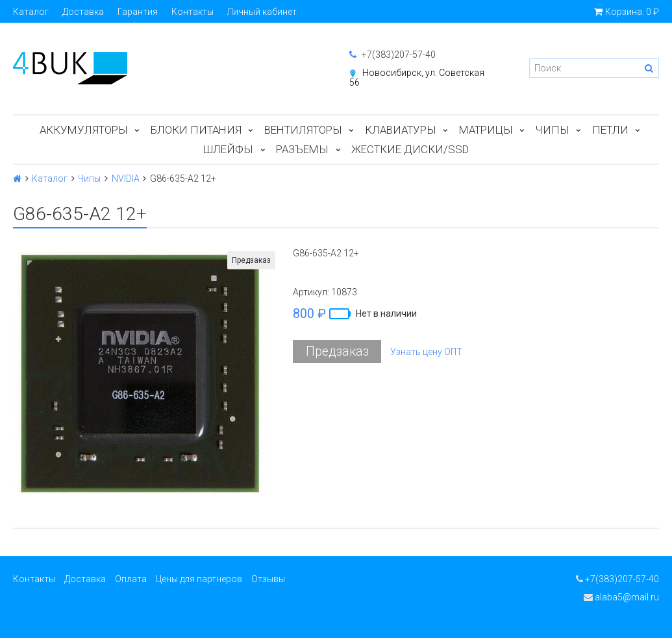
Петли (610, 130)
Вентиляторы (303, 130)
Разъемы (302, 149)
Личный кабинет (262, 12)
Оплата (131, 579)
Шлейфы (228, 149)
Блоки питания (196, 130)
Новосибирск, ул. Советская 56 (417, 78)
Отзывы (268, 579)
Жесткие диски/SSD (410, 149)
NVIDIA (126, 178)
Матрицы (486, 130)
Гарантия (138, 12)
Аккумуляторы (84, 130)
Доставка (83, 12)
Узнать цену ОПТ (426, 352)
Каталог (31, 12)
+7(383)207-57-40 (392, 55)
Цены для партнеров (199, 579)
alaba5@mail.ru (621, 597)
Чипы (553, 130)
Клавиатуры (401, 130)
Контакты (193, 12)
